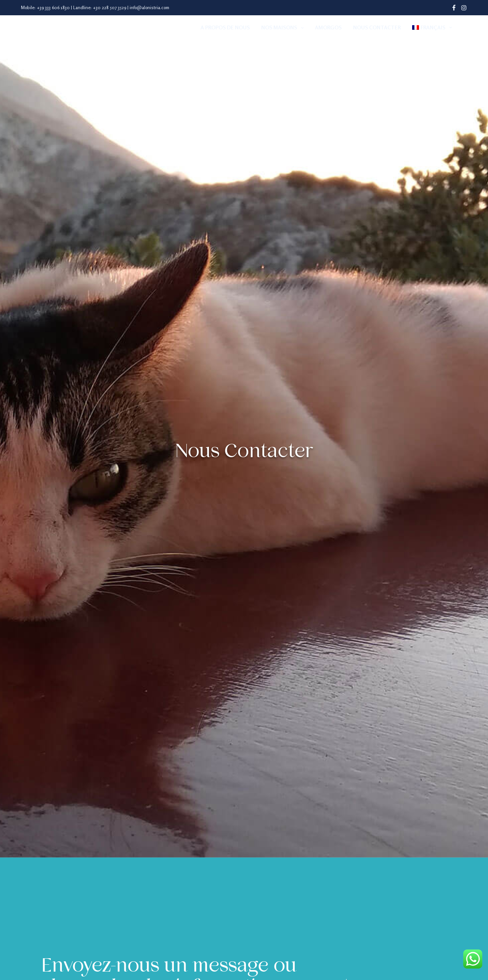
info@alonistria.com (149, 7)
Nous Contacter (377, 27)
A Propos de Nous (225, 27)
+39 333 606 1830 (53, 7)
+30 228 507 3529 (109, 7)
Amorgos (328, 27)
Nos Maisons (279, 27)
